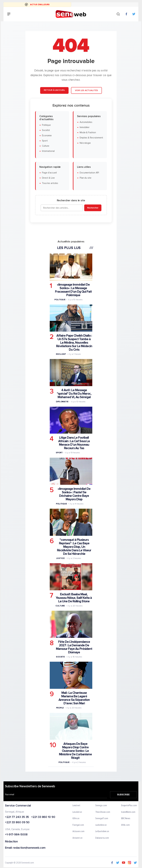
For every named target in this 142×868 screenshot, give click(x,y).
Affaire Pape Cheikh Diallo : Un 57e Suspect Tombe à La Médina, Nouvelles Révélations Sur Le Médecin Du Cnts (74, 343)
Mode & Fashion (88, 133)
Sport (45, 141)
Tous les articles (50, 183)
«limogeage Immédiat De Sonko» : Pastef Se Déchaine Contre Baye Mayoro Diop (74, 494)
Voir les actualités (86, 90)
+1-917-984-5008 (16, 835)
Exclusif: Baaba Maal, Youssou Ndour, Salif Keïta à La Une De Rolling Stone (74, 598)
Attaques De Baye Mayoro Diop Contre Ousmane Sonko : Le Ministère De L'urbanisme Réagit (75, 751)
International (48, 151)
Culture (46, 146)
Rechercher (93, 208)
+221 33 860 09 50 (17, 823)
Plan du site (86, 178)
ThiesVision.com (103, 812)
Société (46, 130)
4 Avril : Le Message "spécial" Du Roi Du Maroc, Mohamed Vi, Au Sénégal (74, 394)
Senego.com (101, 806)
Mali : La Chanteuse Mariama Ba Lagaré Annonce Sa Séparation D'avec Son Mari (74, 698)
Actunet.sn (77, 838)
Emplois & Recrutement (91, 138)
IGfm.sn (76, 819)
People (60, 708)
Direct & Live (48, 178)
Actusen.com (78, 831)
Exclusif (61, 354)
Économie (47, 136)
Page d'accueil (49, 173)
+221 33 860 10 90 (43, 817)
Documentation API (89, 173)
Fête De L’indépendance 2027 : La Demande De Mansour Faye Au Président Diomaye (74, 647)
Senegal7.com (102, 819)
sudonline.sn (101, 825)
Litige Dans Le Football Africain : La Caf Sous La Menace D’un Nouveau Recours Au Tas (74, 443)
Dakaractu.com (102, 838)
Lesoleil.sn (77, 812)
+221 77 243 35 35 (17, 817)
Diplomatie (62, 402)
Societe (60, 657)
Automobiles (86, 122)
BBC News (126, 819)
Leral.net (76, 806)
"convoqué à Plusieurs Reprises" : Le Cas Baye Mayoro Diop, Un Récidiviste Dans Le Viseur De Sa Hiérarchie (74, 547)
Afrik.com (125, 825)
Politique (46, 125)
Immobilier (85, 127)
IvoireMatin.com (128, 812)
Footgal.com (78, 825)
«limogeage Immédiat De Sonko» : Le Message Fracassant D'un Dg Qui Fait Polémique (73, 290)
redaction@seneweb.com (29, 848)
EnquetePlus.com (129, 806)
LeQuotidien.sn (102, 831)
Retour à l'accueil (54, 90)
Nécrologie (85, 143)
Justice (60, 558)
